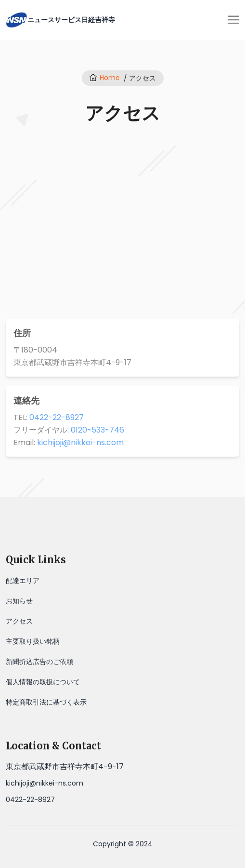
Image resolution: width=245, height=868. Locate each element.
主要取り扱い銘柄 (33, 641)
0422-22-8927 (57, 417)
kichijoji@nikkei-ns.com (80, 442)
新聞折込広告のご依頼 (39, 662)
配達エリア (23, 581)
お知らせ (19, 601)
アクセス (19, 621)
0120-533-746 (97, 430)
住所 (22, 333)
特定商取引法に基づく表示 (46, 702)
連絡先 (26, 400)
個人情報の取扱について (43, 682)
